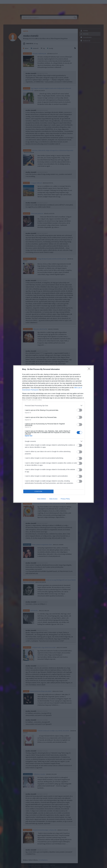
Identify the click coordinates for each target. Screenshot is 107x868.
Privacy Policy (65, 499)
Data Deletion (42, 499)
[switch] (79, 410)
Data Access (53, 499)
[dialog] (53, 434)
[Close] (90, 369)
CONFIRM (38, 491)
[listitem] (53, 406)
